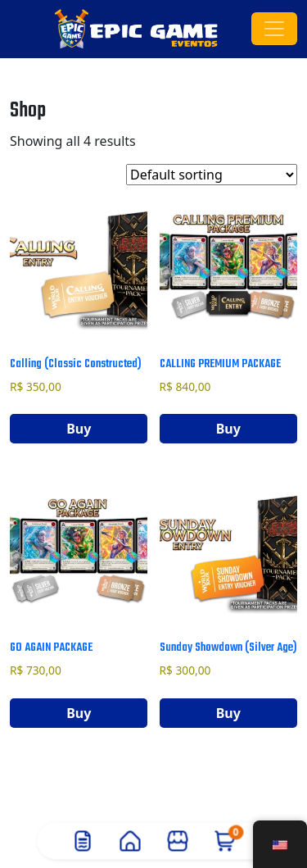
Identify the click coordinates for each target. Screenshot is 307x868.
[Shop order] (212, 175)
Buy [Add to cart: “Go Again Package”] (79, 713)
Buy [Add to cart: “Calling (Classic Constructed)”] (79, 429)
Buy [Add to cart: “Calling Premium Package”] (228, 429)
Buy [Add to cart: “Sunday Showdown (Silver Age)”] (228, 713)
